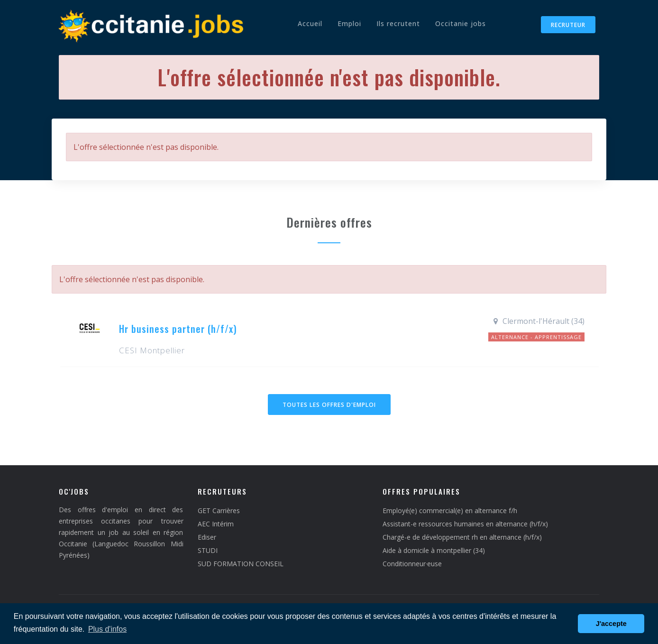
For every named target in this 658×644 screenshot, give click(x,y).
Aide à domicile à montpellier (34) (434, 550)
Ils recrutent (398, 23)
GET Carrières (219, 511)
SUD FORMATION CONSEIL (241, 564)
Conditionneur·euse (412, 564)
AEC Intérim (216, 524)
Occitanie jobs (461, 23)
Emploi (349, 23)
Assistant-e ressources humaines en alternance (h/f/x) (465, 524)
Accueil (310, 23)
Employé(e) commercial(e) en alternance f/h (450, 511)
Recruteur (568, 25)
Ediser (207, 537)
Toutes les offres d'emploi (329, 405)
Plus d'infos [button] (107, 629)
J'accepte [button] (611, 624)
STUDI (208, 550)
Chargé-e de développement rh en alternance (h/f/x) (462, 537)
